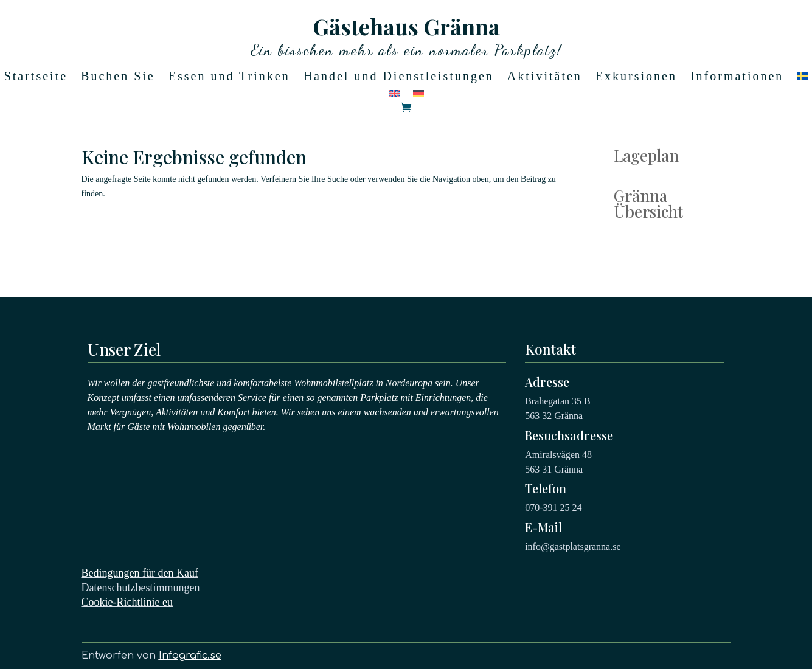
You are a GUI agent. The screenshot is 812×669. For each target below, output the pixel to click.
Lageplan (646, 155)
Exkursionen (636, 77)
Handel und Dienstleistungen (399, 77)
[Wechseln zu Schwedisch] (802, 78)
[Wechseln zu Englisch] (394, 96)
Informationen (737, 77)
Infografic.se (190, 656)
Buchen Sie (118, 77)
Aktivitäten (545, 77)
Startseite (36, 77)
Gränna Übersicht (648, 203)
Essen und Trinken (229, 77)
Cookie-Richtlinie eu (127, 602)
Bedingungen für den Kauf (140, 573)
